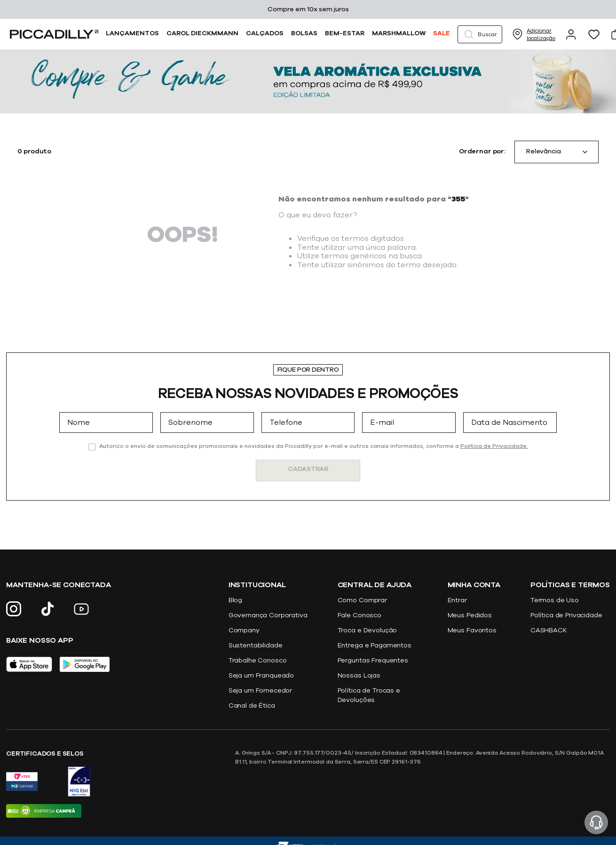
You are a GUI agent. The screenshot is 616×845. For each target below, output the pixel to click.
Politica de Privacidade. (494, 446)
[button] (480, 34)
